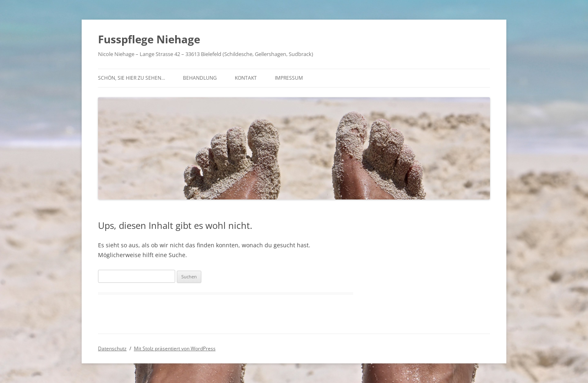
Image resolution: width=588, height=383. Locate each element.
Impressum (289, 78)
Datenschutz (112, 348)
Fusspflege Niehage (149, 39)
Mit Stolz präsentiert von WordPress (175, 348)
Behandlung (200, 78)
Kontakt (246, 78)
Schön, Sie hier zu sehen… (131, 78)
